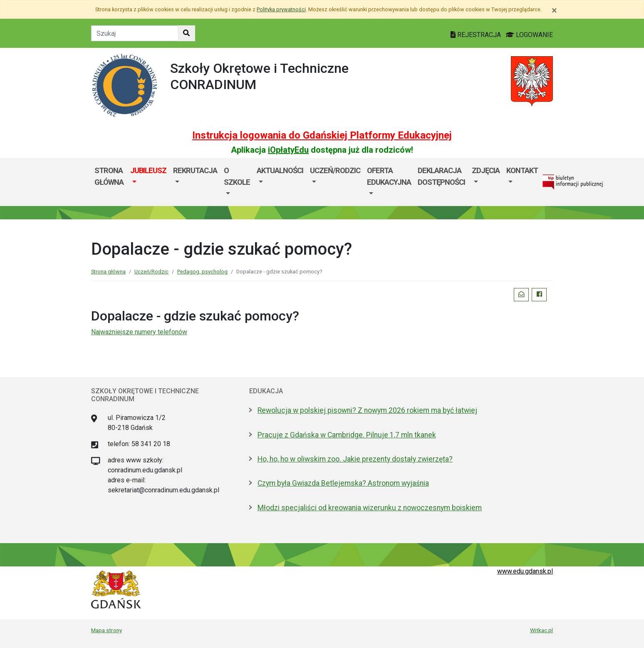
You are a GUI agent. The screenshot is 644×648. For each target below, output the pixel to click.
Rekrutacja (195, 170)
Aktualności (280, 170)
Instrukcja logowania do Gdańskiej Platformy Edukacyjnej (322, 135)
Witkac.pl (541, 630)
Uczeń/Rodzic (335, 170)
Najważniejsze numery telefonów (139, 332)
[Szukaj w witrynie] (186, 33)
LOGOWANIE (529, 35)
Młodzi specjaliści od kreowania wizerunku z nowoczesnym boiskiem (370, 508)
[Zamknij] (554, 10)
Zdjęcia (486, 170)
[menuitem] (148, 182)
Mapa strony (107, 630)
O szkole (237, 176)
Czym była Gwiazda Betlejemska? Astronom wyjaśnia (343, 483)
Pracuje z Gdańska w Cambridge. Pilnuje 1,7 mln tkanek (347, 435)
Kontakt (522, 170)
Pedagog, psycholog (202, 272)
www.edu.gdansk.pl (525, 571)
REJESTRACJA (477, 35)
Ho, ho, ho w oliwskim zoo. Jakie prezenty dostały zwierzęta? (355, 459)
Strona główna (109, 176)
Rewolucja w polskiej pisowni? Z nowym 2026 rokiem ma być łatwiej (367, 410)
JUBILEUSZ (148, 170)
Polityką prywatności (281, 9)
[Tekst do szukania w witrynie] (135, 33)
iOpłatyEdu (288, 150)
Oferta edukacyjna (389, 176)
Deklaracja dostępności (441, 176)
